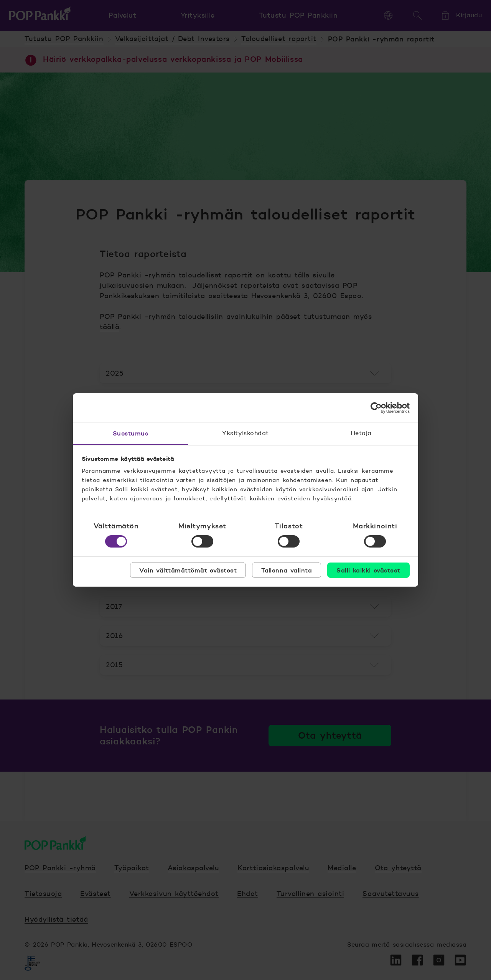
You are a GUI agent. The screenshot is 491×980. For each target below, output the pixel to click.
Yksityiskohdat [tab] (245, 433)
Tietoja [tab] (360, 433)
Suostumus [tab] (130, 433)
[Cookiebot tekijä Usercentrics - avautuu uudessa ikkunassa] (376, 408)
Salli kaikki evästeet (368, 570)
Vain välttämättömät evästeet (188, 570)
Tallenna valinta (287, 570)
